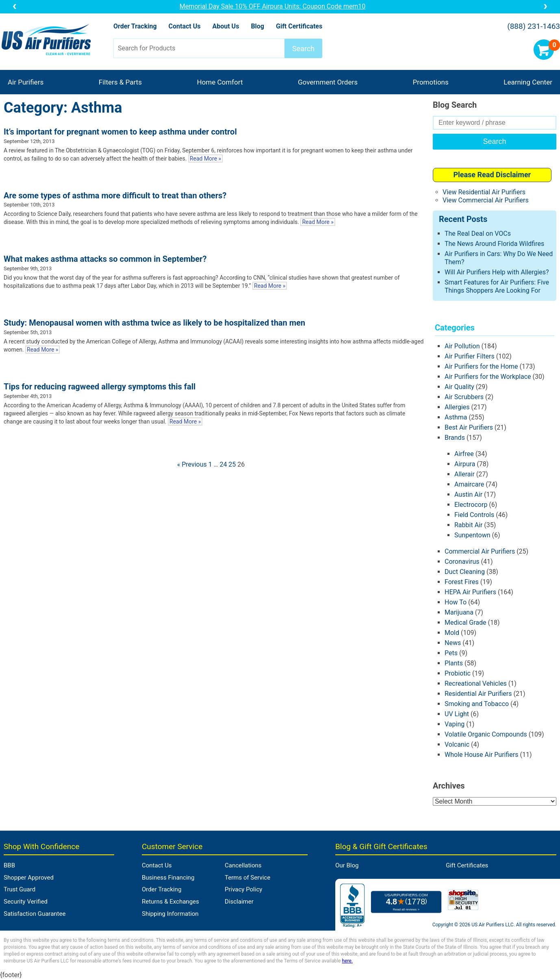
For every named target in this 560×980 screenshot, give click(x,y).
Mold (452, 633)
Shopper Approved (29, 878)
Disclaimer (239, 902)
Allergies (457, 407)
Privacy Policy (243, 889)
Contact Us (185, 26)
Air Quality (459, 387)
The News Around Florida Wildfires (494, 244)
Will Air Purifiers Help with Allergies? (497, 272)
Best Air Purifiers (469, 427)
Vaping (455, 724)
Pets (451, 653)
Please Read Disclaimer (492, 175)
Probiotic (458, 673)
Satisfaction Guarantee (35, 914)
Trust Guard (20, 889)
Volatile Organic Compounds (486, 734)
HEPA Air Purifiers (470, 592)
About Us (226, 26)
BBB (9, 865)
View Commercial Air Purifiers (486, 200)
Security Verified (26, 902)
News (453, 643)
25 (232, 464)
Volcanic (457, 744)
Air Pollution (462, 346)
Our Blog (347, 865)
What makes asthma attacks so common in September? (105, 259)
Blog (257, 26)
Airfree (464, 454)
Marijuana (459, 612)
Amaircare (469, 484)
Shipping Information (170, 914)
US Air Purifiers (48, 40)
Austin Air (468, 494)
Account (520, 50)
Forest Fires (462, 582)
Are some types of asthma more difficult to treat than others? (115, 196)
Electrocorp (471, 505)
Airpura (465, 464)
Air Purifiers (26, 82)
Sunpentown (472, 535)
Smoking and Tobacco (477, 704)
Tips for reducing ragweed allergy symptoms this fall (100, 387)
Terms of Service (247, 878)
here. (347, 961)
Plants (454, 663)
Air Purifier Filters (470, 356)
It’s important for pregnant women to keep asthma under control (120, 132)
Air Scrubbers (464, 397)
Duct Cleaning (465, 572)
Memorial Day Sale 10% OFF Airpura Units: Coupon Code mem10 (280, 6)
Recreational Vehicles (476, 683)
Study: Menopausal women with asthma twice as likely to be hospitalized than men (154, 323)
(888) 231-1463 (534, 26)
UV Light (457, 714)
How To (456, 602)
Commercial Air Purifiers (480, 551)
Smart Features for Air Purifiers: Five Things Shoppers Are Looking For (497, 286)
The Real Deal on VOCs (478, 234)
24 (223, 464)
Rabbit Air (468, 525)
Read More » (205, 159)
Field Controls (474, 515)
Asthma (456, 417)
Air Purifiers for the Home (481, 366)
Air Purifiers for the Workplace (488, 377)
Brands (455, 438)
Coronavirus (462, 562)
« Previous (192, 464)
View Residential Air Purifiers (484, 192)
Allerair (464, 474)
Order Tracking (135, 26)
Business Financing (168, 878)
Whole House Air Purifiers (482, 755)
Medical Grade (466, 623)
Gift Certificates (299, 26)
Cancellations (243, 865)
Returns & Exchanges (170, 902)
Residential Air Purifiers (478, 694)
